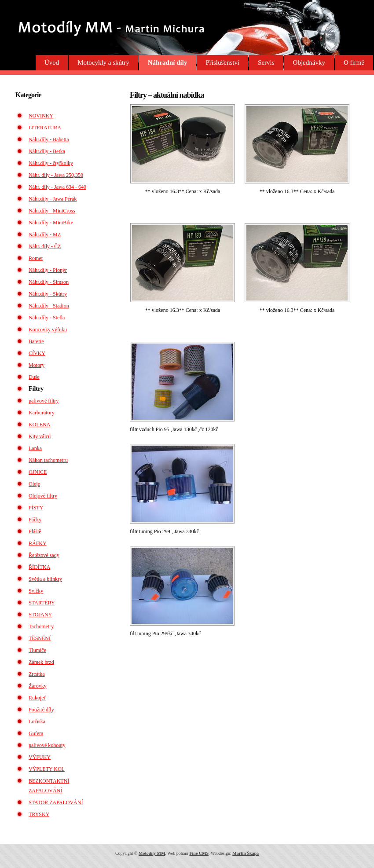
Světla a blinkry (45, 579)
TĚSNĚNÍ (40, 638)
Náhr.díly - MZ (45, 234)
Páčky (35, 520)
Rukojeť (37, 698)
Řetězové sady (44, 555)
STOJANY (40, 615)
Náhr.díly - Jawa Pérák (53, 199)
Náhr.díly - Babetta (49, 139)
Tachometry (41, 626)
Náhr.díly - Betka (47, 151)
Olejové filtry (43, 496)
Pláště (35, 531)
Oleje (34, 484)
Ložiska (37, 722)
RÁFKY (38, 543)
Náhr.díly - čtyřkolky (51, 163)
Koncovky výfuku (48, 330)
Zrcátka (37, 674)
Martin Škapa (246, 853)
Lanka (35, 448)
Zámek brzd (41, 662)
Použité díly (41, 710)
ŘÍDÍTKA (39, 567)
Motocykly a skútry (103, 62)
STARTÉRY (42, 603)
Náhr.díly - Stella (47, 318)
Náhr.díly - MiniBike (51, 223)
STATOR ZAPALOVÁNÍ (56, 802)
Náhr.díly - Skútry (48, 294)
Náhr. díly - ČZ (45, 246)
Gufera (36, 733)
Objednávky (309, 62)
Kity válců (40, 436)
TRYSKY (39, 814)
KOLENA (39, 425)
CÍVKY (37, 353)
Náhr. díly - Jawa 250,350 (56, 175)
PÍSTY (36, 508)
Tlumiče (37, 650)
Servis (266, 62)
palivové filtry (44, 401)
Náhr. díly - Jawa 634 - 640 (57, 187)
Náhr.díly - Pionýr (48, 270)
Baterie (36, 341)
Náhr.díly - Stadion (49, 306)
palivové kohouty (47, 745)
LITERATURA (45, 128)
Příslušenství (222, 62)
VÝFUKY (40, 757)
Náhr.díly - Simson (49, 282)
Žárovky (38, 686)
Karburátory (42, 413)
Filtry (36, 389)
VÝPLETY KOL (47, 769)
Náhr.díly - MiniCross (52, 211)
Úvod (52, 62)
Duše (34, 377)
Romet (36, 258)
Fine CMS (199, 853)
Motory (37, 365)
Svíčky (36, 591)
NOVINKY (41, 116)
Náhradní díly (168, 62)
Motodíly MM (152, 853)
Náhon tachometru (48, 460)
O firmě (354, 62)
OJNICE (38, 472)
